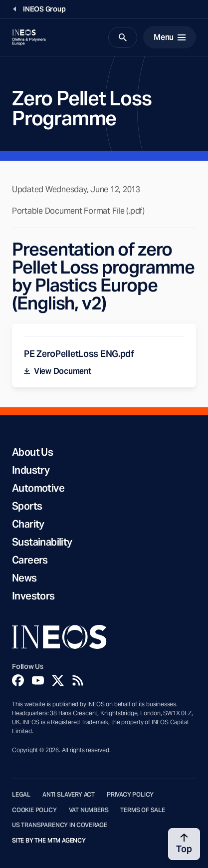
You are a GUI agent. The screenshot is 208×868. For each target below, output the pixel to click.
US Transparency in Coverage (60, 825)
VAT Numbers (89, 810)
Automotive (38, 488)
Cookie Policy (34, 810)
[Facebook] (18, 680)
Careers (30, 560)
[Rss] (78, 680)
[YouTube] (38, 680)
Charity (28, 524)
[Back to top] (184, 844)
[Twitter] (58, 680)
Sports (27, 506)
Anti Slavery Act (69, 795)
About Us (32, 452)
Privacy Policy (130, 795)
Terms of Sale (143, 810)
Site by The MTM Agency (49, 841)
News (24, 578)
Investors (33, 596)
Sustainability (42, 542)
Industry (31, 470)
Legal (21, 795)
